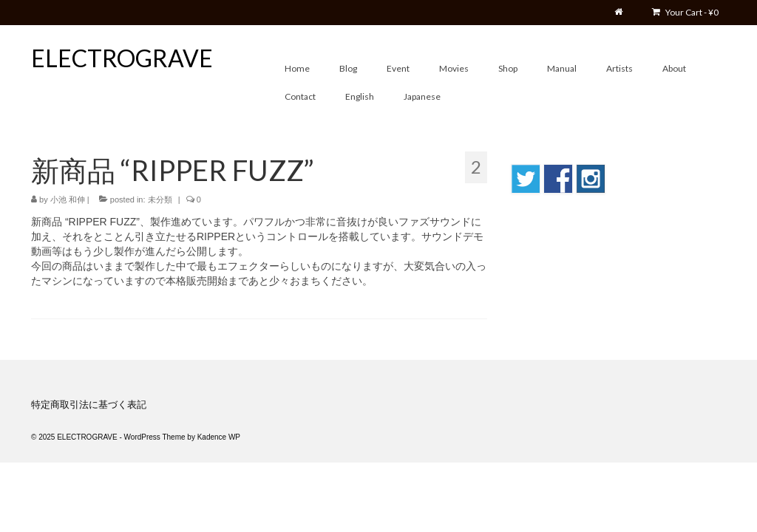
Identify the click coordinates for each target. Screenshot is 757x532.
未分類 (160, 199)
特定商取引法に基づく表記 (89, 405)
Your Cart (685, 12)
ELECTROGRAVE (122, 58)
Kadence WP (219, 437)
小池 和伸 (68, 199)
